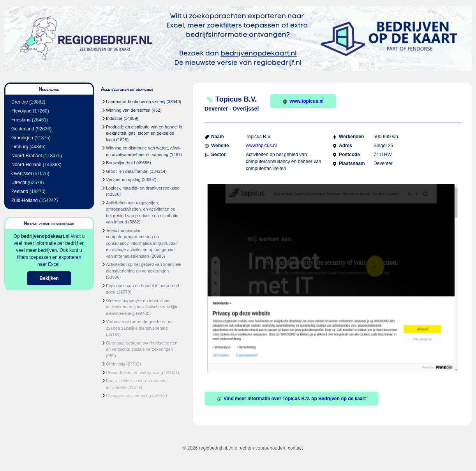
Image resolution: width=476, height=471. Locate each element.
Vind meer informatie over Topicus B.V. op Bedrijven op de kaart (291, 399)
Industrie (114, 118)
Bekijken (49, 278)
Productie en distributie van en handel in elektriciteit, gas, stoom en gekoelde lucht (144, 133)
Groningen (22, 138)
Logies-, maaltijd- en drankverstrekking (143, 188)
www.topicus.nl (303, 101)
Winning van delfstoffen (128, 110)
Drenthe (20, 102)
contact (295, 448)
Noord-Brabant (27, 156)
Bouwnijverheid (121, 163)
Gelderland (23, 129)
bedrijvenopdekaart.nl (45, 236)
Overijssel (22, 174)
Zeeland (20, 192)
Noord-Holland (26, 165)
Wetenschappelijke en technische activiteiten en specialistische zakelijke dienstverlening (142, 307)
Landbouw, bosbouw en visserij (136, 102)
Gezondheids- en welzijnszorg (135, 373)
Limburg (20, 147)
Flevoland (21, 111)
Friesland (21, 120)
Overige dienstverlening (129, 395)
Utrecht (19, 183)
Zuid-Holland (25, 200)
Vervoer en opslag (123, 179)
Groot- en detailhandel (127, 171)
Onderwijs (115, 364)
